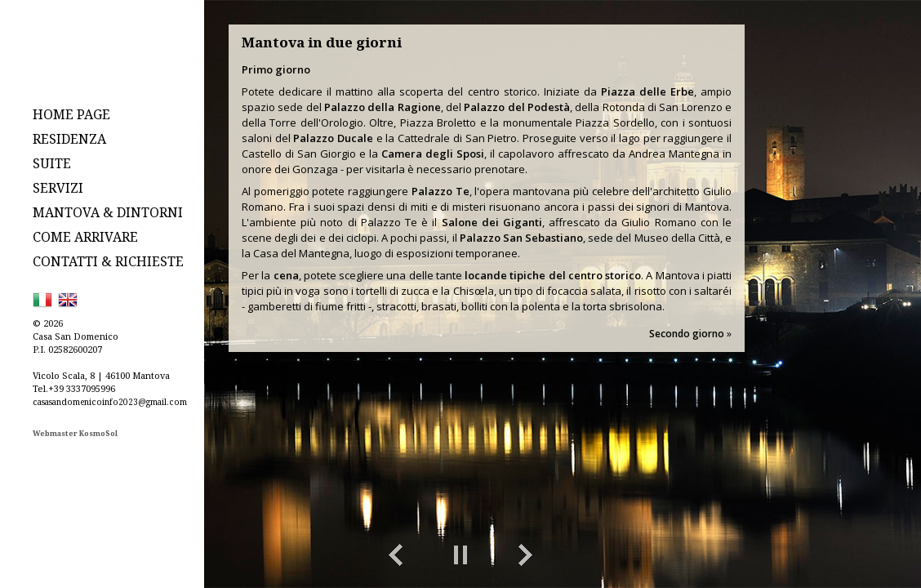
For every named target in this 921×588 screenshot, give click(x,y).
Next (526, 555)
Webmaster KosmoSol (75, 433)
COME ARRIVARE (85, 237)
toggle (852, 555)
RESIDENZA (69, 139)
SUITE (52, 163)
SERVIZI (58, 188)
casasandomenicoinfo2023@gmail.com (110, 402)
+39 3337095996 (82, 388)
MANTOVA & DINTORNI (108, 212)
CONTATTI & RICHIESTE (108, 261)
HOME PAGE (71, 114)
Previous (395, 555)
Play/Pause (461, 555)
